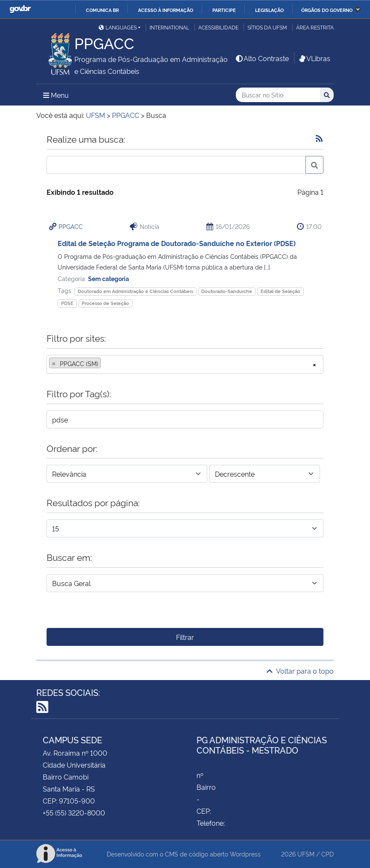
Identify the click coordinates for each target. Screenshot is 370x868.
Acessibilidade (218, 27)
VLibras (314, 58)
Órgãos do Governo (327, 10)
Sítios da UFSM (267, 27)
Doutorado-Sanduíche (227, 291)
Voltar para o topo (300, 671)
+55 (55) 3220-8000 (74, 812)
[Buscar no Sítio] (278, 95)
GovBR (20, 9)
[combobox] (185, 364)
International (169, 27)
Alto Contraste (262, 58)
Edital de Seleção (280, 291)
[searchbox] (106, 364)
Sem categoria (109, 278)
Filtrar (185, 637)
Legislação (269, 10)
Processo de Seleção (105, 303)
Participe (224, 10)
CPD (327, 854)
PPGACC (71, 226)
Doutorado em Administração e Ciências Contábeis (135, 291)
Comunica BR (102, 10)
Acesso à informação (166, 10)
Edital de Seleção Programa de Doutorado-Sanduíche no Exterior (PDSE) (177, 243)
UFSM (306, 854)
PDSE (67, 303)
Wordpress (245, 854)
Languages (118, 27)
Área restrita (315, 27)
